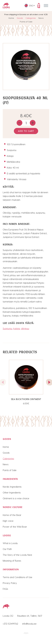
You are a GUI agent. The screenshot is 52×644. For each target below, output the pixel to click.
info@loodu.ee (29, 624)
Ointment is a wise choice (16, 498)
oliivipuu (25, 328)
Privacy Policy (10, 583)
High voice (8, 521)
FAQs (5, 589)
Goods (20, 18)
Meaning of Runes (12, 561)
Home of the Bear (12, 515)
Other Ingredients (12, 493)
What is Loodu (10, 543)
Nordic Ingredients (12, 487)
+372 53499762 (10, 624)
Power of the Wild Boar (15, 527)
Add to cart (26, 131)
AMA (26, 633)
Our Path (7, 549)
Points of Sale (26, 22)
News (41, 18)
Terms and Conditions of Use (17, 577)
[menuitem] (30, 6)
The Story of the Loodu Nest (17, 555)
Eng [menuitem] (31, 6)
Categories (31, 18)
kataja (17, 328)
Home (11, 18)
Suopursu (7, 328)
